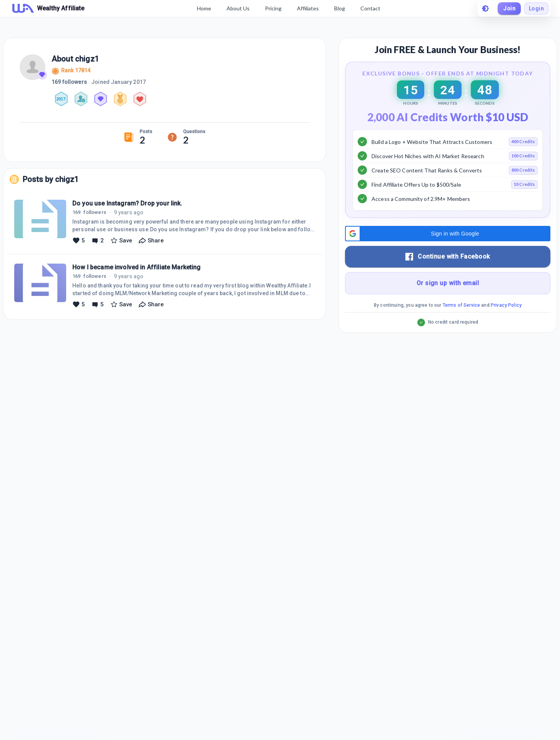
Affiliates (308, 8)
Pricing (273, 8)
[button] (448, 253)
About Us (238, 8)
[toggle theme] (485, 8)
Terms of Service (461, 324)
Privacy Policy (506, 324)
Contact (370, 8)
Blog (340, 8)
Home (204, 8)
